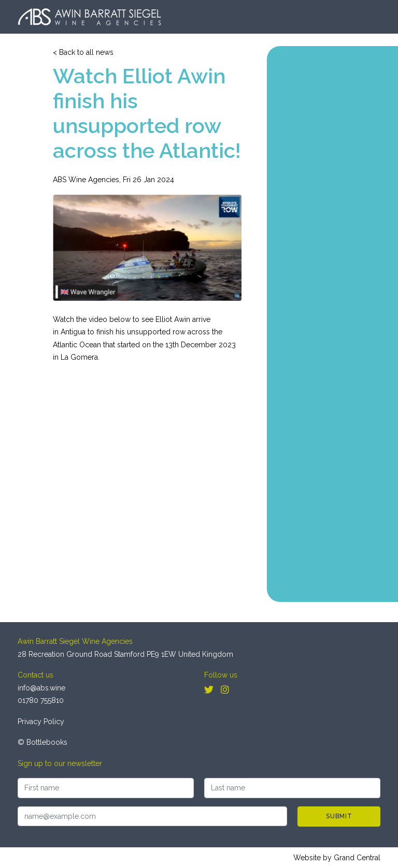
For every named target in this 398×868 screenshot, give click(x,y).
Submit (339, 816)
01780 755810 (41, 700)
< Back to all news (83, 52)
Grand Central (357, 858)
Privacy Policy (41, 722)
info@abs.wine (41, 688)
